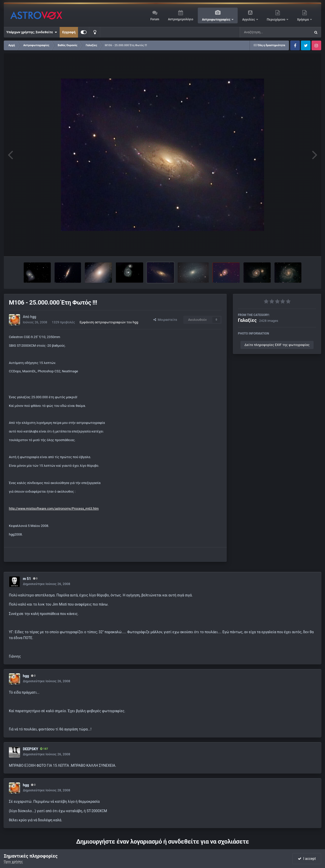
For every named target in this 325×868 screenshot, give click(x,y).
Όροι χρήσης (13, 862)
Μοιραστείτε (165, 320)
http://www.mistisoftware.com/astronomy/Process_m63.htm (54, 508)
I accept (307, 859)
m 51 (27, 579)
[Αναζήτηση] (265, 32)
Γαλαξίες (247, 320)
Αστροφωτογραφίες (217, 20)
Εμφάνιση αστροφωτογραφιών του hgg (109, 322)
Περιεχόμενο (277, 20)
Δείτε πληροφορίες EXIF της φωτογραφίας (277, 345)
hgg (33, 317)
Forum (155, 19)
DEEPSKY (30, 749)
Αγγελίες (249, 20)
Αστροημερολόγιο (180, 19)
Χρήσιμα (303, 20)
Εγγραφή (69, 32)
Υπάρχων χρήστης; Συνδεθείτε (32, 32)
